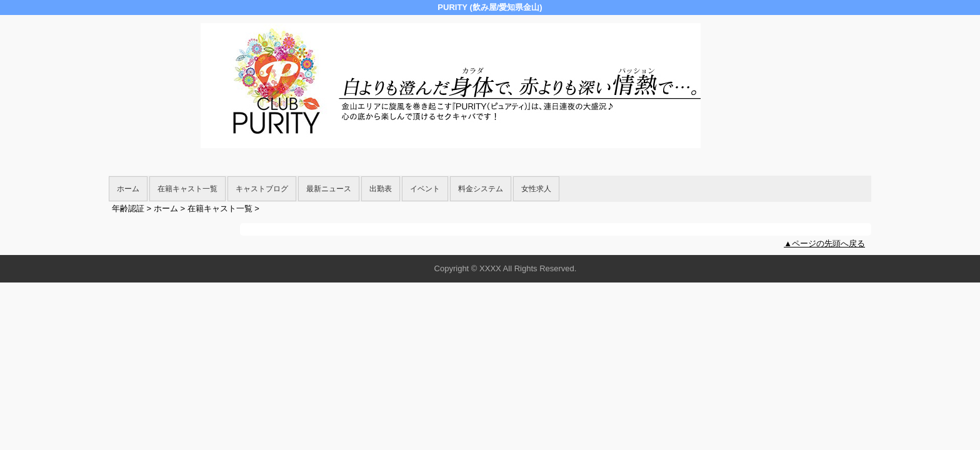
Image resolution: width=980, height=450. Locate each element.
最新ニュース (329, 189)
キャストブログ (262, 189)
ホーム (128, 189)
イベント (425, 189)
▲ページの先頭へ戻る (824, 243)
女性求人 (536, 189)
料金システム (481, 189)
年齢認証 (128, 208)
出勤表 (381, 189)
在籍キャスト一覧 (187, 189)
